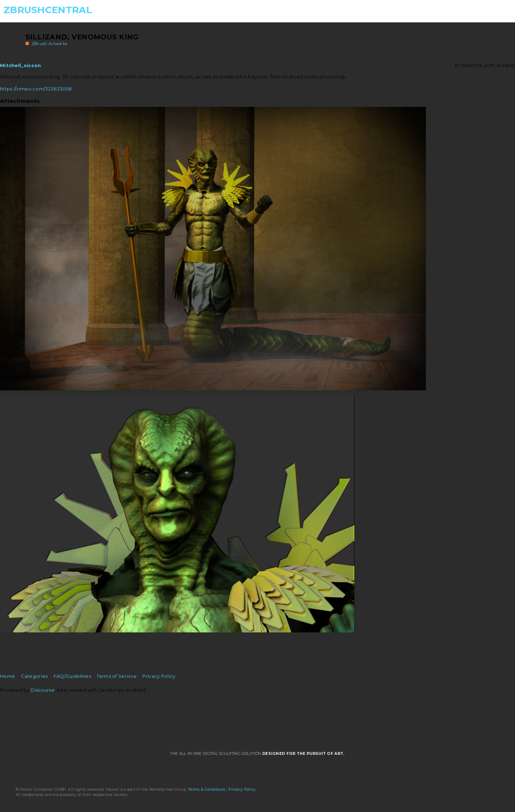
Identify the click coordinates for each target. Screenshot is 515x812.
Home (7, 676)
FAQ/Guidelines (72, 676)
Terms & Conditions (207, 789)
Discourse (43, 690)
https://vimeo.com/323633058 (36, 89)
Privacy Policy (159, 676)
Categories (34, 676)
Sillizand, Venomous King (82, 37)
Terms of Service (117, 676)
